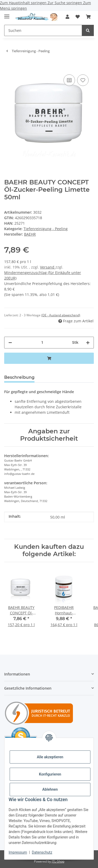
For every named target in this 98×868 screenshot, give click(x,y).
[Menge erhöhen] (88, 343)
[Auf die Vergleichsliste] (69, 80)
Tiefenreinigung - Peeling (46, 229)
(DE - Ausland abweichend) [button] (61, 315)
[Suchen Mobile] (43, 30)
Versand (48, 267)
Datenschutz (42, 852)
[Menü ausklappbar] (7, 14)
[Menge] (42, 343)
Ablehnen (50, 789)
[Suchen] (88, 30)
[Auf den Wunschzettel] (83, 80)
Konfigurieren (50, 774)
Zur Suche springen (65, 3)
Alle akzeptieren (50, 757)
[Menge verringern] (10, 343)
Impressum (18, 852)
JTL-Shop (58, 861)
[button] (67, 17)
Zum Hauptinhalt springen (24, 3)
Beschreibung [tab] (19, 377)
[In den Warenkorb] (8, 65)
